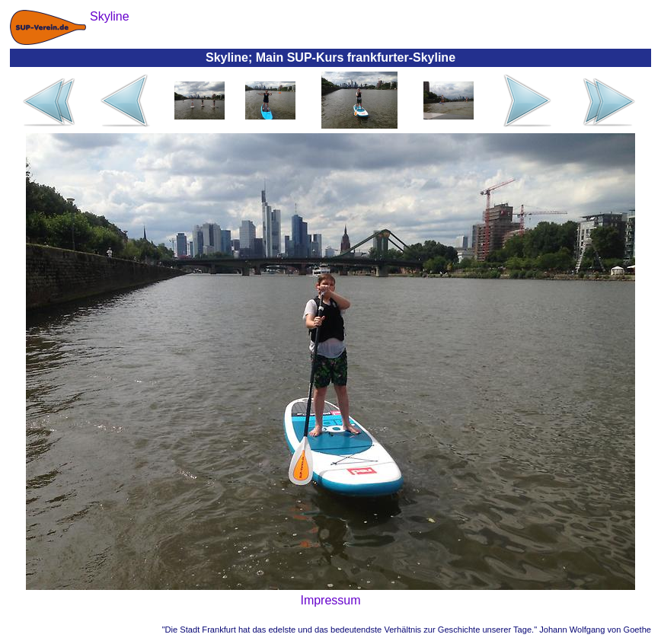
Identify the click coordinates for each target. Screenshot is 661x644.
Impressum (330, 600)
